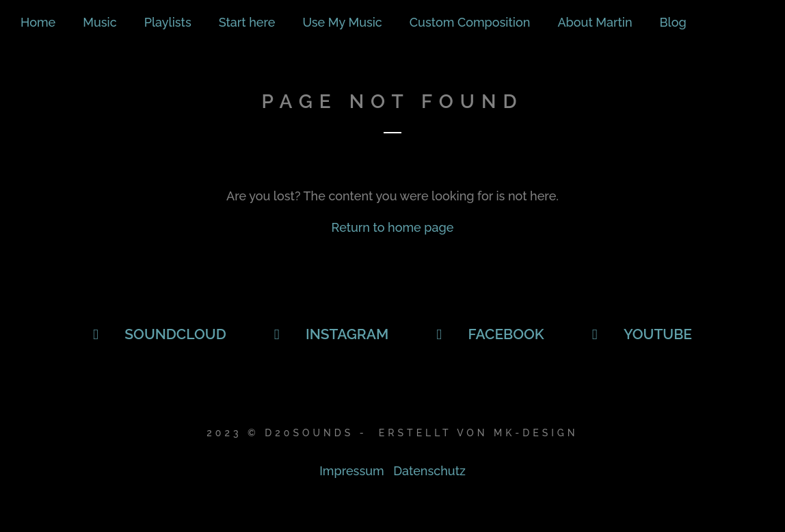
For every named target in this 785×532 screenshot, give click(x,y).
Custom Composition (470, 22)
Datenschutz (429, 471)
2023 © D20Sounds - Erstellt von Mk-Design (392, 433)
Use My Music (342, 22)
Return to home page (393, 227)
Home (38, 22)
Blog (673, 22)
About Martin (595, 22)
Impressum (352, 471)
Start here (247, 22)
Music (99, 22)
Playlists (168, 22)
